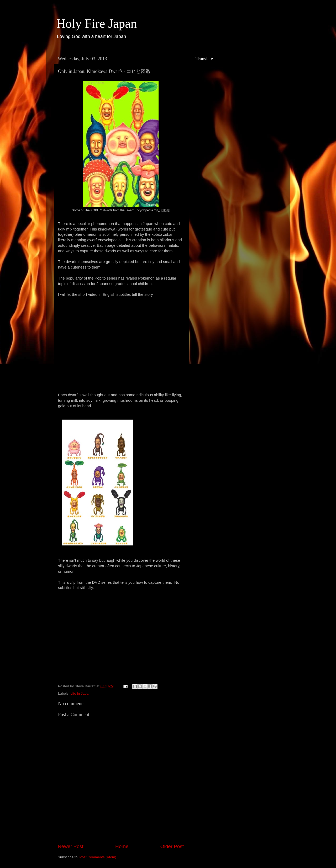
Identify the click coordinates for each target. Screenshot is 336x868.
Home (122, 846)
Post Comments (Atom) (98, 857)
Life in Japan (80, 693)
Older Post (172, 846)
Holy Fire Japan (97, 23)
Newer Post (71, 846)
